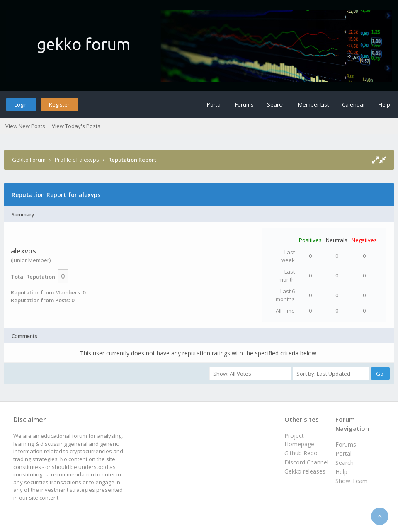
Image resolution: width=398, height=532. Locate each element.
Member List (313, 104)
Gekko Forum (29, 160)
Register (59, 104)
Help (384, 104)
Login (21, 104)
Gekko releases (305, 471)
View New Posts (25, 126)
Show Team (352, 481)
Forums (244, 104)
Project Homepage (299, 440)
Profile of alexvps (77, 160)
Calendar (354, 104)
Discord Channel (306, 462)
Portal (214, 104)
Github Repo (301, 453)
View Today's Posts (76, 126)
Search (276, 104)
